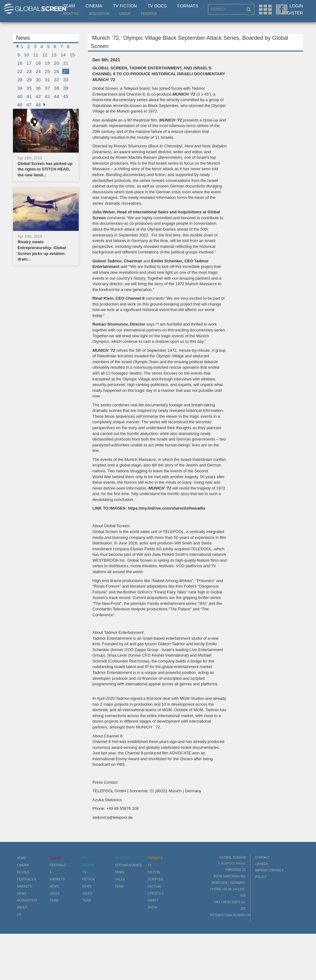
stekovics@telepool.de (113, 817)
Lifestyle (156, 894)
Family (153, 900)
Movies (23, 872)
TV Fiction (125, 6)
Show (152, 907)
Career (262, 864)
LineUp (125, 14)
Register (292, 13)
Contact (263, 857)
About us (71, 14)
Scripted (155, 879)
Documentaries (128, 865)
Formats (188, 6)
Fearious (149, 14)
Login (296, 6)
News (22, 894)
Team (69, 6)
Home (22, 858)
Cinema (94, 6)
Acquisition (99, 14)
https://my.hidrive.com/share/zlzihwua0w (166, 508)
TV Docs (157, 6)
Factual (154, 886)
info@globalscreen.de (230, 915)
